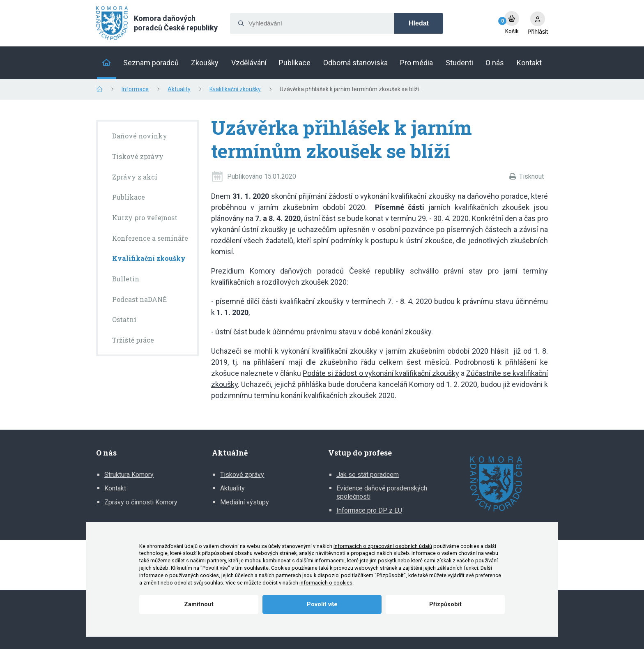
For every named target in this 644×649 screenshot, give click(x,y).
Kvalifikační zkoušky (235, 89)
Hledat (419, 23)
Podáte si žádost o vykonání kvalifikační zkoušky (381, 373)
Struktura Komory (129, 475)
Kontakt (115, 488)
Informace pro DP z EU (369, 510)
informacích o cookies (326, 583)
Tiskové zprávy (242, 475)
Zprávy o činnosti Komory (141, 502)
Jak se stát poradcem (368, 475)
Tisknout (531, 176)
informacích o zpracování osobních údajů (383, 546)
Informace (135, 89)
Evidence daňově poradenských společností (382, 492)
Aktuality (179, 89)
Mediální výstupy (245, 502)
